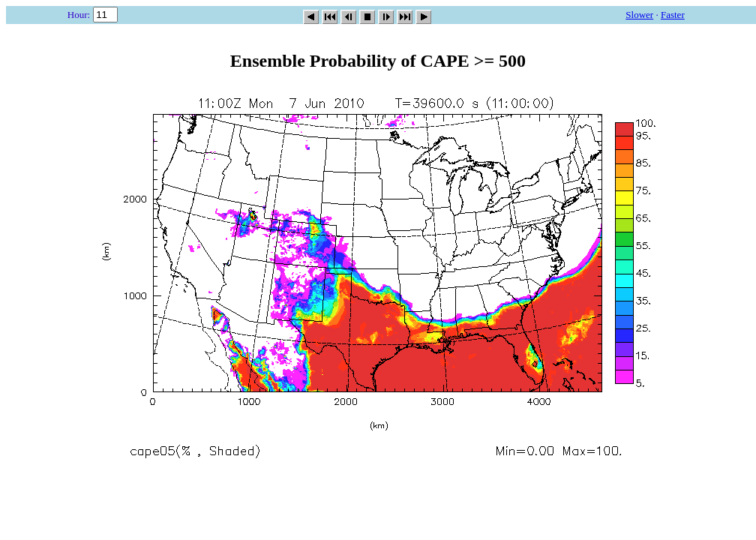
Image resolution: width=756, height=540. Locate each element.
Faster (673, 15)
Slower (639, 15)
